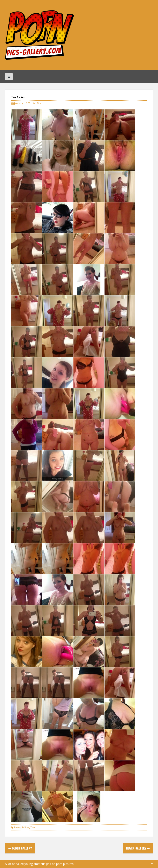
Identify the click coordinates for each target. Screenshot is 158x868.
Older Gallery (20, 848)
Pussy (17, 827)
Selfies (26, 827)
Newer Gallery (138, 848)
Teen (33, 827)
